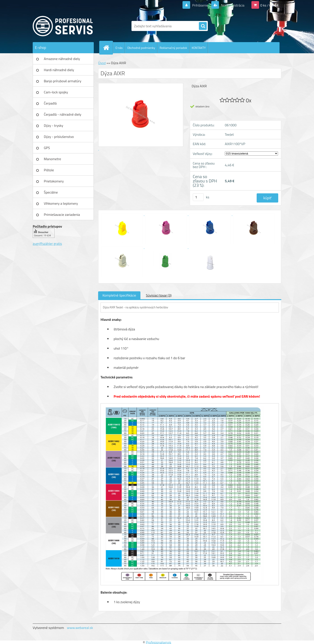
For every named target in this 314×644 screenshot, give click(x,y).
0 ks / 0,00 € (270, 5)
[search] (203, 26)
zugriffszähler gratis (47, 244)
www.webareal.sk (80, 628)
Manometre (52, 159)
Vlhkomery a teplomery (61, 203)
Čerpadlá (50, 103)
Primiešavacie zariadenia (62, 215)
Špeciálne (51, 192)
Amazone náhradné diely (62, 59)
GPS (47, 148)
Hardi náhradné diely (59, 70)
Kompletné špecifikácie (119, 295)
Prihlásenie (200, 5)
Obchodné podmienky (141, 48)
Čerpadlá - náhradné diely (63, 114)
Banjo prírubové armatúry (63, 81)
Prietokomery (54, 181)
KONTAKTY (199, 48)
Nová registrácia (232, 5)
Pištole (49, 170)
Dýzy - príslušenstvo (59, 137)
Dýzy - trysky (54, 125)
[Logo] (63, 26)
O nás (119, 48)
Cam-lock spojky (56, 92)
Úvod (102, 63)
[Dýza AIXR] (123, 214)
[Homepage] (108, 48)
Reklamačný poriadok (173, 48)
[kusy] (198, 197)
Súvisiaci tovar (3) (159, 295)
